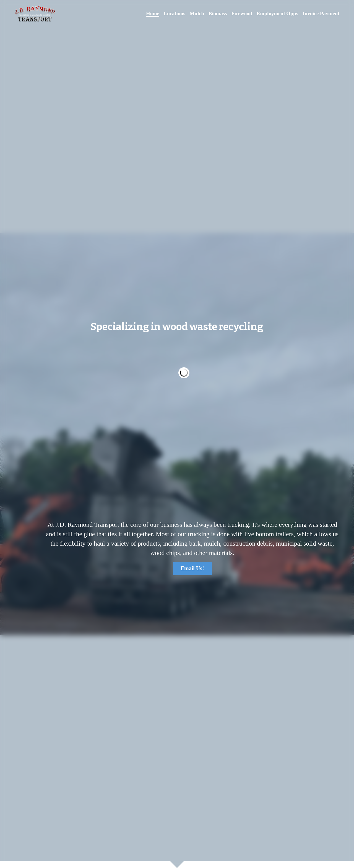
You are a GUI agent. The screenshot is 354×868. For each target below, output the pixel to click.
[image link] (35, 13)
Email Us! (63, 511)
